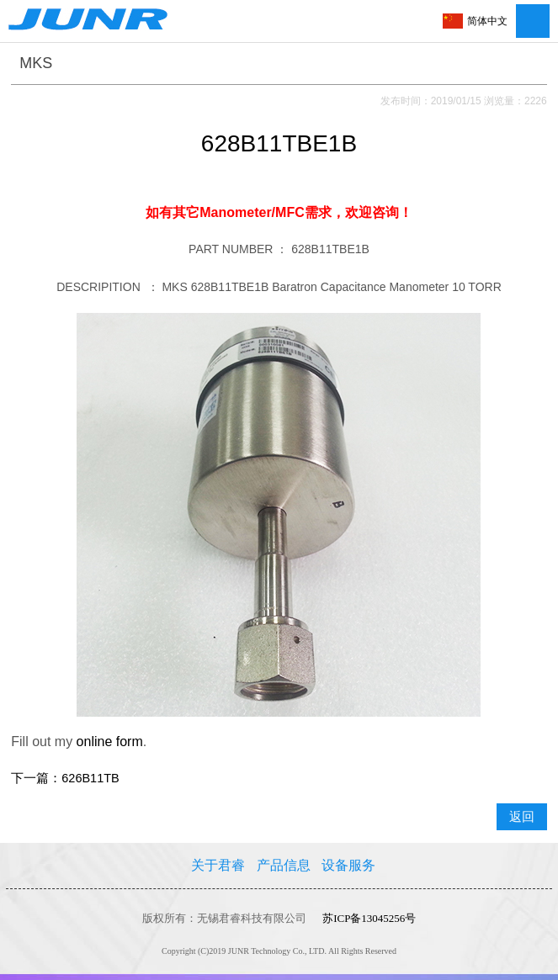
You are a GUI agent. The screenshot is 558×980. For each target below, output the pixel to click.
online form (110, 742)
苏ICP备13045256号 (369, 918)
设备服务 (348, 865)
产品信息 (284, 865)
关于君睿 (218, 865)
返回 (522, 817)
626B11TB (90, 778)
